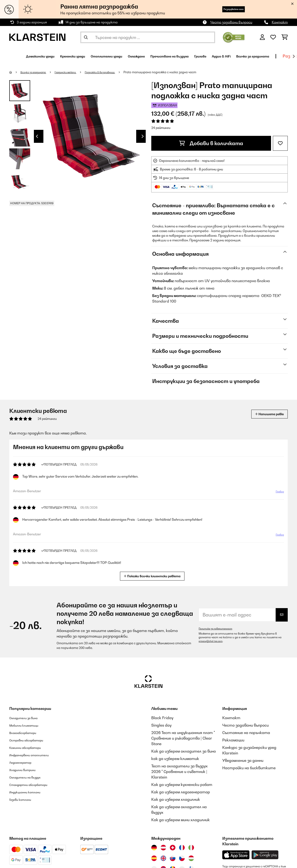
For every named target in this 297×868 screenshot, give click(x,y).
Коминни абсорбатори (30, 747)
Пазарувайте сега (225, 9)
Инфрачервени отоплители (35, 755)
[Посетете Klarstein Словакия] (173, 858)
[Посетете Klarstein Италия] (191, 848)
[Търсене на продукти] (148, 37)
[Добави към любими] (280, 143)
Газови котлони (24, 799)
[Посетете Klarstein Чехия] (182, 858)
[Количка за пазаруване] (285, 37)
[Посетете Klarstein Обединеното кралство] (163, 858)
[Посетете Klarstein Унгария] (191, 858)
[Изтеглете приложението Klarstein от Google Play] (265, 855)
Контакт (280, 22)
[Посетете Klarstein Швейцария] (173, 848)
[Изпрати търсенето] (86, 37)
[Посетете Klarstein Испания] (154, 858)
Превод (277, 493)
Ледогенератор (24, 762)
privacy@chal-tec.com (213, 641)
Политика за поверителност (219, 629)
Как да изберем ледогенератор (181, 792)
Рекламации (233, 740)
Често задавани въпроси (231, 22)
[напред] (294, 56)
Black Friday (162, 718)
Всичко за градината (38, 72)
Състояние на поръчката (246, 733)
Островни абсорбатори (32, 740)
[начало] (15, 72)
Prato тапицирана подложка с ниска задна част (181, 72)
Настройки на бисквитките (249, 768)
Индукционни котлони (30, 792)
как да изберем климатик (175, 759)
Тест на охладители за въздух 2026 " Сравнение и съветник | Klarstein (179, 772)
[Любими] (273, 37)
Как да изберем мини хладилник (181, 820)
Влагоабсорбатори (27, 733)
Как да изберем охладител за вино (184, 751)
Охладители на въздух (30, 777)
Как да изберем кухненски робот (182, 785)
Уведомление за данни (243, 760)
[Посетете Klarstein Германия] (154, 848)
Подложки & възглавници (117, 72)
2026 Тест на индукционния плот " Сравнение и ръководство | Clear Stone (183, 738)
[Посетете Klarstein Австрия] (163, 848)
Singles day (161, 725)
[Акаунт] (262, 37)
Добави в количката (211, 143)
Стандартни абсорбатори (35, 785)
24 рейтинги (161, 128)
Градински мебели (76, 72)
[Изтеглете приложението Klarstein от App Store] (236, 855)
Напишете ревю (264, 414)
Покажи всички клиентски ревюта (154, 576)
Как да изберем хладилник (176, 799)
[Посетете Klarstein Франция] (182, 848)
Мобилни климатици (28, 725)
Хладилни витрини (27, 770)
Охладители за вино (28, 718)
